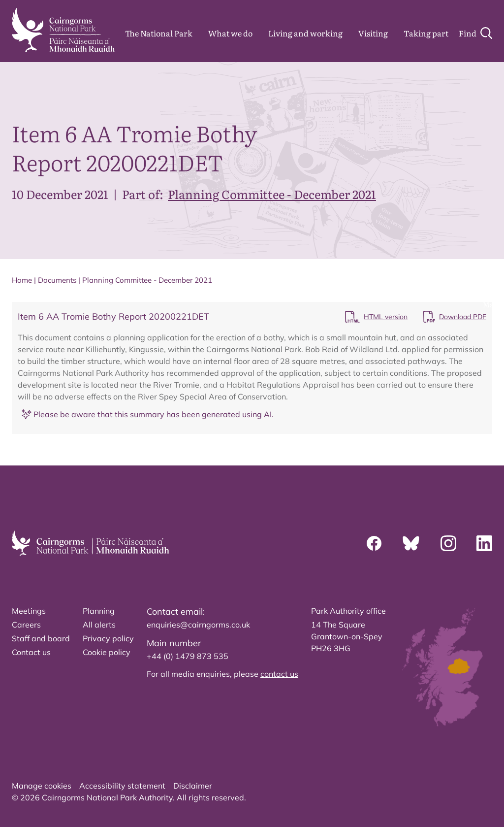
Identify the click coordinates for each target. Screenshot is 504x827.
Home (22, 280)
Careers (26, 625)
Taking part (426, 33)
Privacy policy (108, 638)
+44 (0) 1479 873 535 (188, 656)
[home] (63, 30)
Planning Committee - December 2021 (272, 194)
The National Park (159, 33)
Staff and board (41, 638)
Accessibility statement (122, 786)
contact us (279, 674)
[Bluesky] (411, 543)
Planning (99, 611)
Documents (57, 280)
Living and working (305, 33)
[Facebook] (374, 543)
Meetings (29, 611)
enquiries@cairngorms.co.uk (198, 625)
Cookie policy (107, 652)
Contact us (31, 652)
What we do (230, 33)
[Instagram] (448, 543)
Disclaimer (193, 786)
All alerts (99, 625)
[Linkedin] (484, 543)
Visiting (373, 33)
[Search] (475, 33)
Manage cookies (42, 786)
